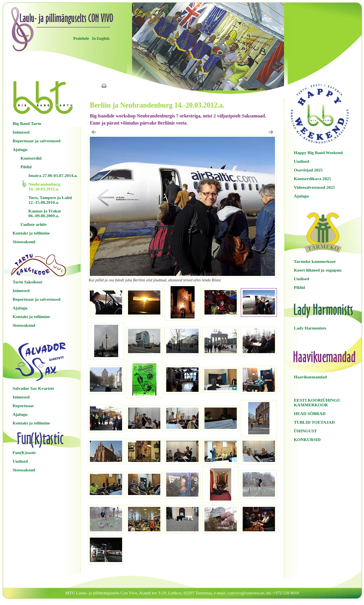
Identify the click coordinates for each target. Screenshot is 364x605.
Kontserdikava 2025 (312, 179)
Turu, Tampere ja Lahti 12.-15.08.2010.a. (50, 200)
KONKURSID (307, 439)
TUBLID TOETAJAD (314, 422)
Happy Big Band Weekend (318, 153)
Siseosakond (24, 242)
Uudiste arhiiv (34, 224)
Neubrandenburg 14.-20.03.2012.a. (44, 186)
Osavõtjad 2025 (308, 170)
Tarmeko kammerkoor (315, 261)
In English (100, 38)
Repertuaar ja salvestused (36, 141)
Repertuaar (23, 406)
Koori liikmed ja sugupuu (318, 270)
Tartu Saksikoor (28, 282)
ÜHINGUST (305, 431)
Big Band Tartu (27, 123)
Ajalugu (20, 149)
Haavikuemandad (310, 377)
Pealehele (81, 38)
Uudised (20, 461)
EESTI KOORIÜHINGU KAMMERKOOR (317, 402)
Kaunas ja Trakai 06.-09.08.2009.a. (45, 213)
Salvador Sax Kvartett (33, 388)
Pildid (26, 167)
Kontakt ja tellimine (31, 233)
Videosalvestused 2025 (314, 187)
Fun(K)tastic (24, 452)
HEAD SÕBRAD (310, 413)
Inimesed (21, 132)
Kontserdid (31, 158)
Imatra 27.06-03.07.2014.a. (53, 175)
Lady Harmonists (310, 328)
